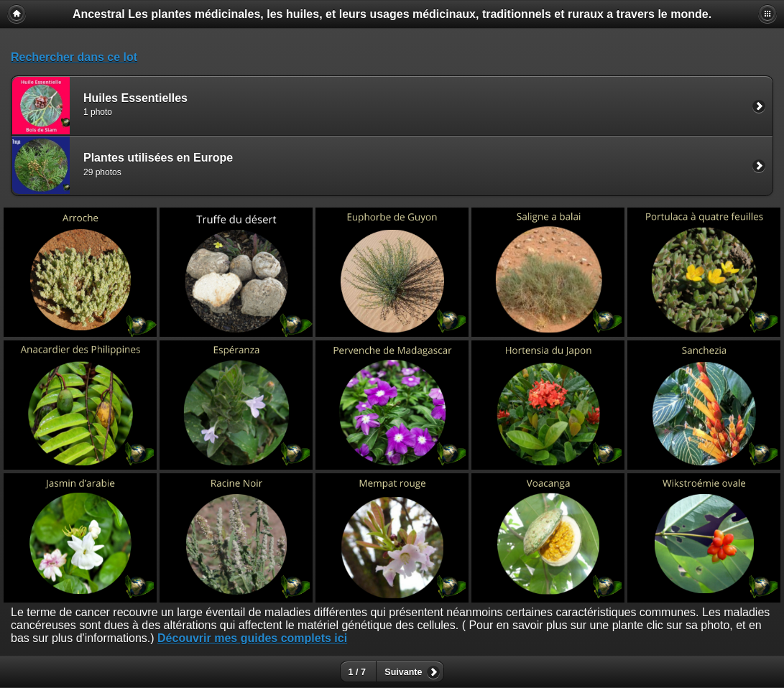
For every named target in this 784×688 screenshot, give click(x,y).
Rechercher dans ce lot (74, 57)
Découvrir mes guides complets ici (252, 638)
